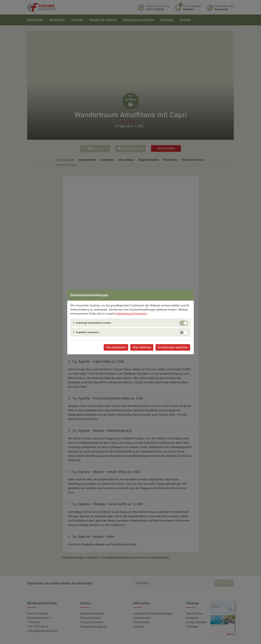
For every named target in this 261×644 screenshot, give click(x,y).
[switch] (184, 333)
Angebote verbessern (87, 332)
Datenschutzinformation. (132, 314)
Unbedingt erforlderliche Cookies (93, 323)
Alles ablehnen (142, 347)
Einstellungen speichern (173, 347)
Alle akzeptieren (116, 347)
